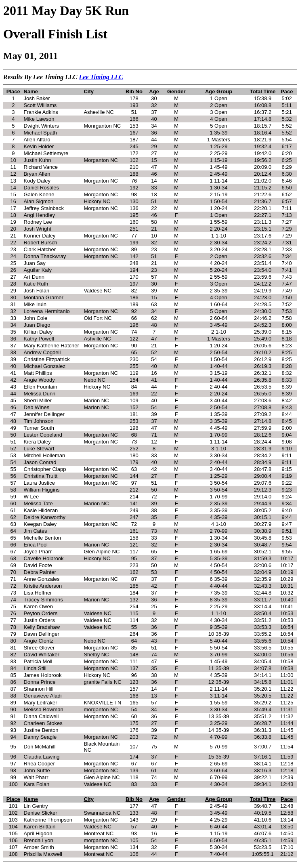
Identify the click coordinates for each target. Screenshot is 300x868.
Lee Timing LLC (101, 77)
